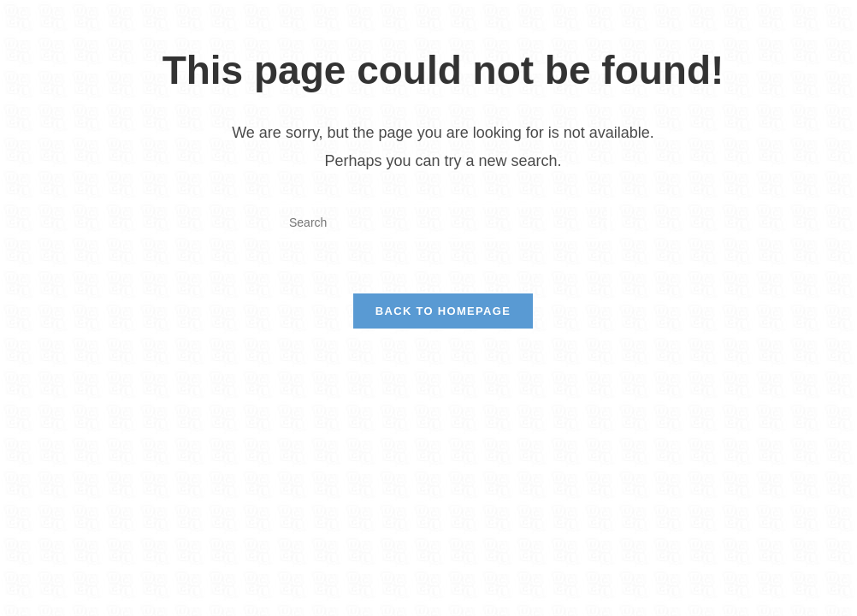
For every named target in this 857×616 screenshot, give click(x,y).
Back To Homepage (443, 311)
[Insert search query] (443, 223)
